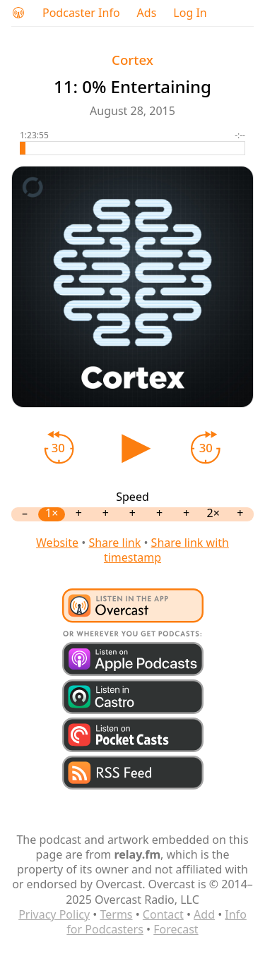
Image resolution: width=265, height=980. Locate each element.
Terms (116, 914)
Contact (163, 914)
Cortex (132, 60)
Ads (147, 13)
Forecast (176, 929)
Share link (114, 543)
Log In (190, 13)
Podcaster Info (81, 13)
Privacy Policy (54, 914)
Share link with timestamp (166, 550)
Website (57, 543)
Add (204, 914)
